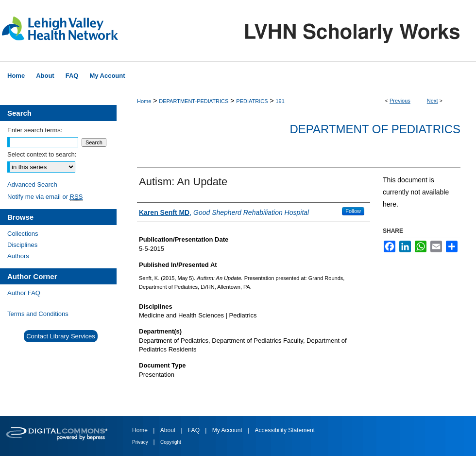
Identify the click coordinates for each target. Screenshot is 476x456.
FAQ (195, 430)
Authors (18, 256)
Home (144, 101)
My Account (228, 430)
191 (280, 101)
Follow (353, 211)
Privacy (141, 442)
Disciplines (22, 245)
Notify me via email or (45, 197)
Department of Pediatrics (375, 129)
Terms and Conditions (38, 314)
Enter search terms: (35, 130)
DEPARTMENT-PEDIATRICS (194, 101)
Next (433, 101)
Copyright (171, 442)
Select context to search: (42, 154)
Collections (23, 234)
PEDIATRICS (252, 101)
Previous (400, 101)
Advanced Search (32, 184)
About (169, 430)
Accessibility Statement (285, 430)
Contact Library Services (61, 336)
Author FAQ (24, 293)
